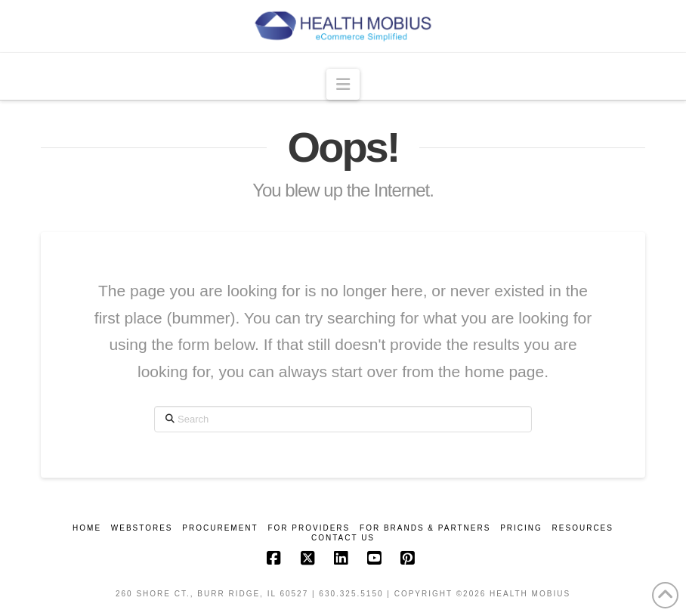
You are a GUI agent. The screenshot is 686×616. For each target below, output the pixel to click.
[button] (343, 84)
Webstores (142, 528)
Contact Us (343, 538)
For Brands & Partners (425, 528)
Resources (583, 528)
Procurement (220, 528)
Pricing (521, 528)
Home (87, 528)
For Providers (309, 528)
